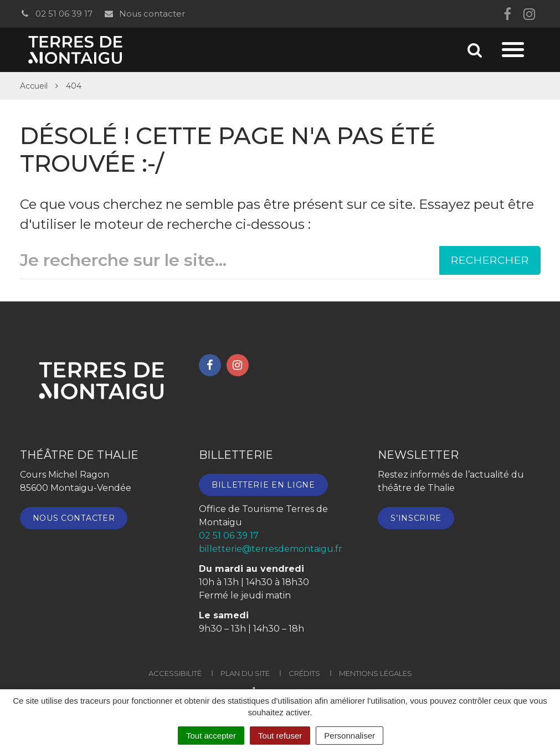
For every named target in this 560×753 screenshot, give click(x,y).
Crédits (304, 673)
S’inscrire (416, 518)
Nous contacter (144, 14)
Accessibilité (175, 673)
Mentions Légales (376, 673)
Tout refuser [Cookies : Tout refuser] (280, 736)
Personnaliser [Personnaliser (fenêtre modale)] (350, 736)
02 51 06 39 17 (56, 14)
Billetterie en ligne (263, 485)
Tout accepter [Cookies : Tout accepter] (211, 736)
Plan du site (245, 673)
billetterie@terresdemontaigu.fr (271, 549)
